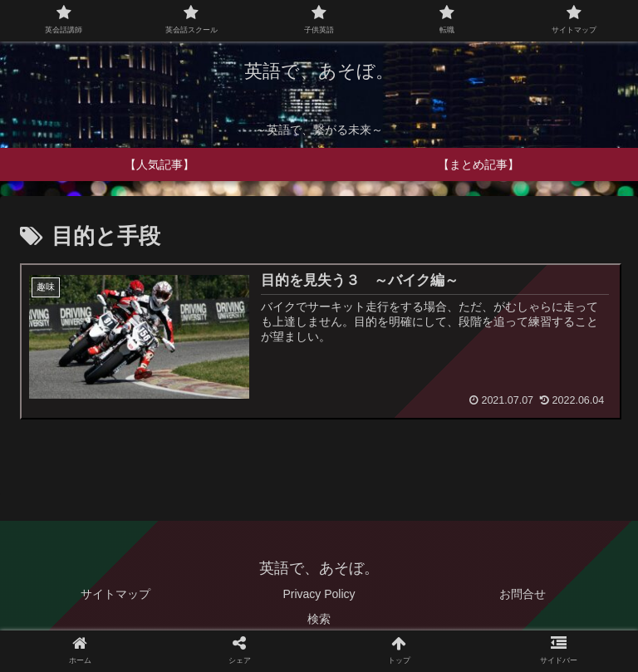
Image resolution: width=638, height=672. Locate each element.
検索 (319, 619)
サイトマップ (115, 595)
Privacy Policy (319, 595)
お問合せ (523, 595)
